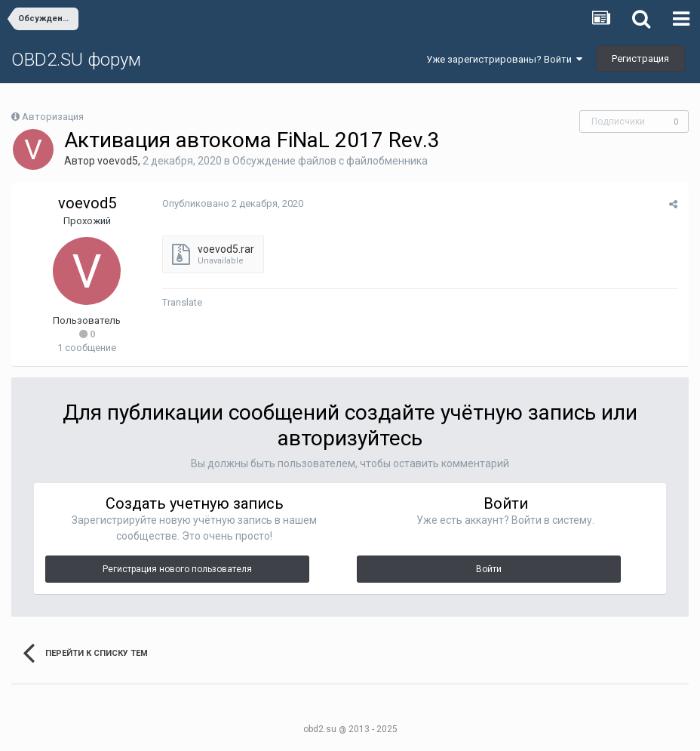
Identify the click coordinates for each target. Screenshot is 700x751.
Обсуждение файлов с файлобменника (330, 161)
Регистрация (640, 58)
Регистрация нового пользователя (177, 569)
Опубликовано (233, 203)
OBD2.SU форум (76, 60)
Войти (489, 569)
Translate (182, 302)
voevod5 (118, 161)
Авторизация (53, 117)
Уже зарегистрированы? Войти (504, 59)
